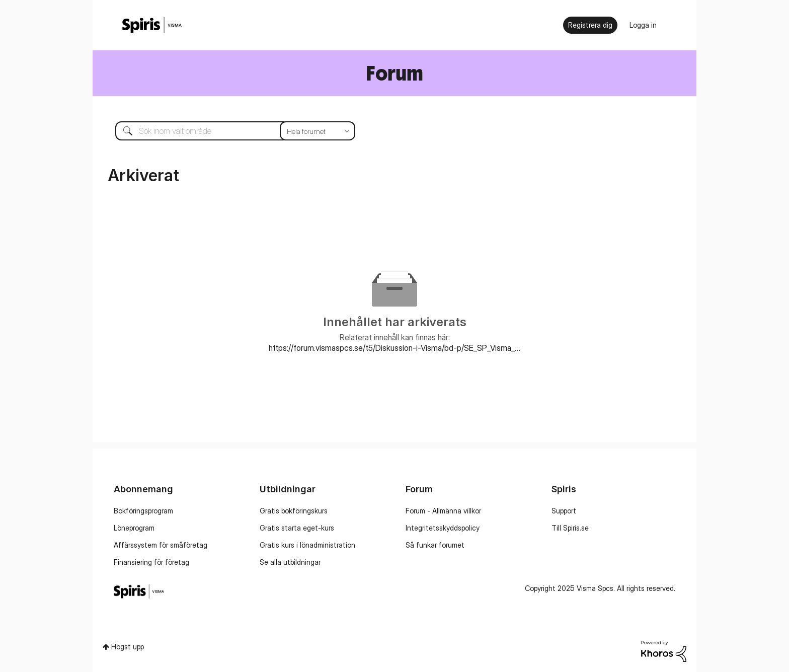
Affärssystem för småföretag (161, 545)
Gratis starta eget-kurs (297, 528)
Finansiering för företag (151, 562)
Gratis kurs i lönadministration (307, 545)
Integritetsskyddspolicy (443, 528)
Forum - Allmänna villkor (443, 511)
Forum (395, 73)
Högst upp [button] (128, 647)
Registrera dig (590, 25)
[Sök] (228, 131)
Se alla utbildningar (290, 562)
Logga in (643, 25)
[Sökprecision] (318, 131)
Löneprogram (134, 528)
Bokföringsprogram (143, 511)
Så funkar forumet (435, 545)
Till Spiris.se (570, 528)
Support (564, 511)
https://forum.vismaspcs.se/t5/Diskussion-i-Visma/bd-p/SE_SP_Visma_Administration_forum (395, 348)
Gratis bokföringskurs (294, 511)
